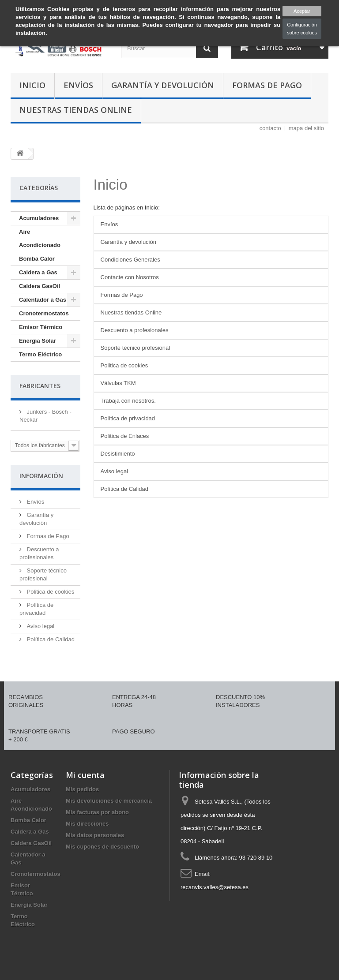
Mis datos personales (95, 835)
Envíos (78, 85)
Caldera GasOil (40, 286)
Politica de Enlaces (125, 436)
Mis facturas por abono (97, 812)
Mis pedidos (82, 789)
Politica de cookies (50, 592)
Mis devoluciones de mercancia (109, 801)
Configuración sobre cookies (302, 29)
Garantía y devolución (163, 85)
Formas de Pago (267, 85)
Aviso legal (40, 626)
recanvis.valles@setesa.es (215, 887)
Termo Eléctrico (40, 354)
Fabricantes (40, 386)
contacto (270, 128)
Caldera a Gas (38, 272)
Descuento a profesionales (135, 330)
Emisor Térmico (41, 327)
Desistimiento (118, 454)
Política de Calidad (50, 639)
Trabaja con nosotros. (128, 401)
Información (41, 476)
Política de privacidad (128, 418)
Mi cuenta (85, 775)
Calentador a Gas (43, 300)
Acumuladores (39, 218)
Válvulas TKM (118, 383)
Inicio (32, 85)
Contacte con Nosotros (130, 277)
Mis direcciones (87, 824)
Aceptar (302, 11)
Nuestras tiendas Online (76, 110)
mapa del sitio (306, 128)
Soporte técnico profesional (136, 348)
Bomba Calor (37, 259)
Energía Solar (38, 341)
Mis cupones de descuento (102, 847)
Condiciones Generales (130, 260)
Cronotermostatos (44, 313)
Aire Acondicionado (40, 238)
